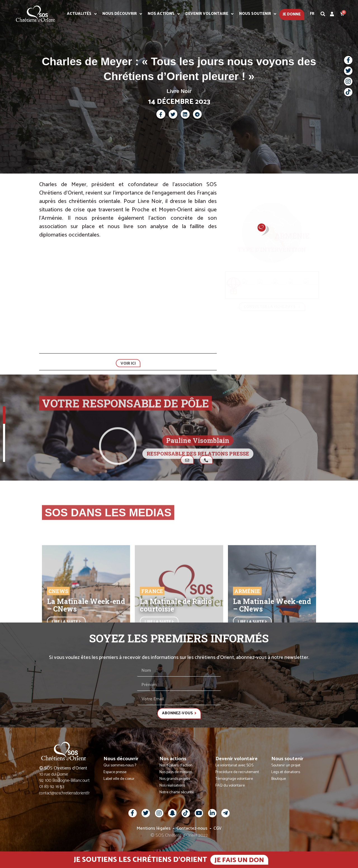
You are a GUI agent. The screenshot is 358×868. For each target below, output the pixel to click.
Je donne (292, 14)
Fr (312, 14)
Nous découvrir (122, 14)
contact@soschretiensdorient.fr (64, 795)
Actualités (82, 14)
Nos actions (164, 14)
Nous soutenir (258, 14)
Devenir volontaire (209, 14)
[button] (323, 14)
